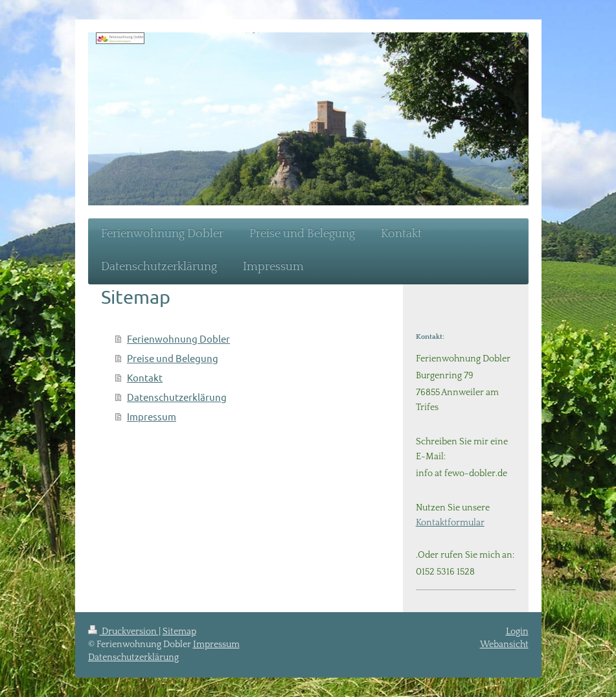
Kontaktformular (450, 523)
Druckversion (123, 632)
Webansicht (504, 645)
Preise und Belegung (173, 358)
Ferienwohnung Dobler (178, 338)
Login (517, 632)
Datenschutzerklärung (177, 397)
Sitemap (179, 632)
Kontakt (145, 377)
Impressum (152, 416)
